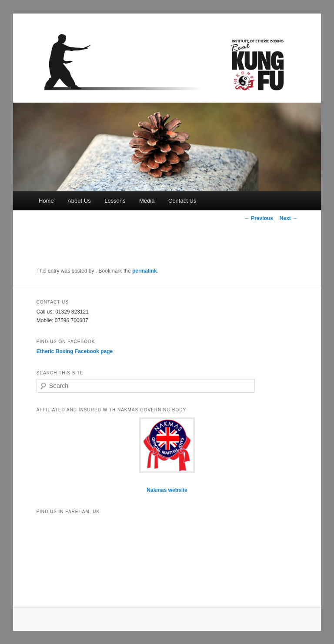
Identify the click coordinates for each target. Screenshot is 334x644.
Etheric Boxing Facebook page (75, 351)
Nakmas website (167, 490)
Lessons (115, 201)
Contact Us (182, 201)
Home (46, 201)
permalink (145, 271)
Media (147, 201)
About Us (79, 201)
